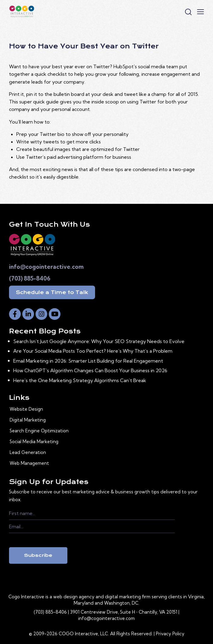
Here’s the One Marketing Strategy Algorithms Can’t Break (80, 380)
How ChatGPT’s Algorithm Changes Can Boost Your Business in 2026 (90, 370)
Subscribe (38, 555)
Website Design (26, 409)
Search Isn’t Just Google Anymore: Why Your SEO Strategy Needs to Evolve (99, 341)
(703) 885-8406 (30, 278)
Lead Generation (28, 452)
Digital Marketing (28, 420)
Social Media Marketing (34, 442)
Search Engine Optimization (39, 431)
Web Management (29, 463)
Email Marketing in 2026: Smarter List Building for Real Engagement (88, 361)
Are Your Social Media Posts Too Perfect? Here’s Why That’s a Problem (93, 351)
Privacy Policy (170, 634)
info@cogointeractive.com (46, 267)
